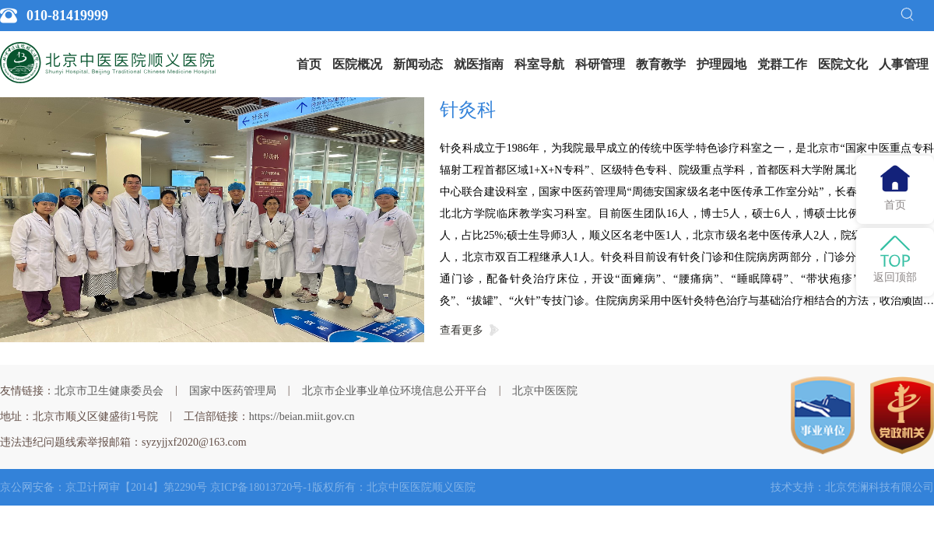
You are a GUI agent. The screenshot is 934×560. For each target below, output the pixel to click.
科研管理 (600, 64)
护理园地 (722, 64)
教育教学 (661, 64)
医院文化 (843, 64)
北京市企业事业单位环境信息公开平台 (395, 391)
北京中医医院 (545, 391)
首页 (309, 64)
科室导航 (539, 64)
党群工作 (782, 64)
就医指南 (479, 64)
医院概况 (357, 64)
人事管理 (904, 64)
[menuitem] (309, 65)
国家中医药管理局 (233, 391)
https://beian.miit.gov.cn (302, 416)
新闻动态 (418, 64)
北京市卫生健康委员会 (109, 391)
